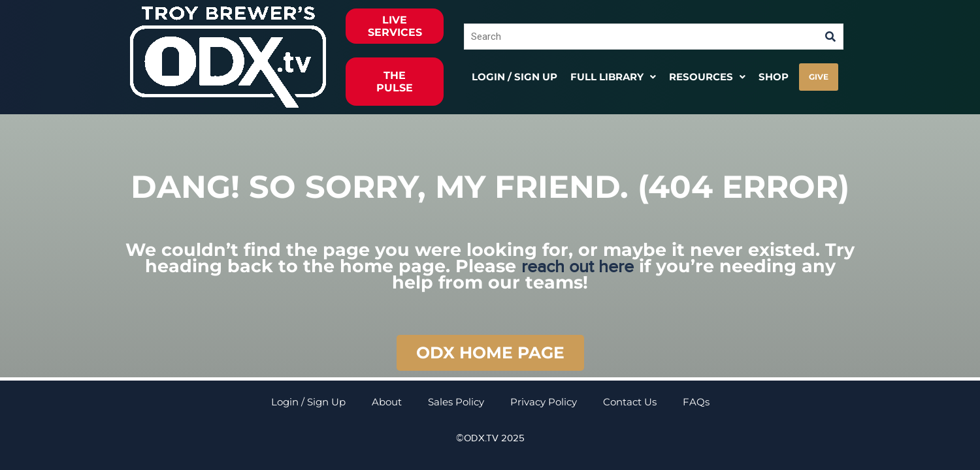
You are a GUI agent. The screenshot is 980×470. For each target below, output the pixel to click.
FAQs (696, 402)
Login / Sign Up (514, 77)
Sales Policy (456, 402)
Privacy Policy (544, 402)
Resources (707, 77)
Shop (774, 77)
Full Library (613, 77)
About (387, 402)
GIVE (819, 77)
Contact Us (630, 402)
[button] (613, 77)
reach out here (578, 267)
